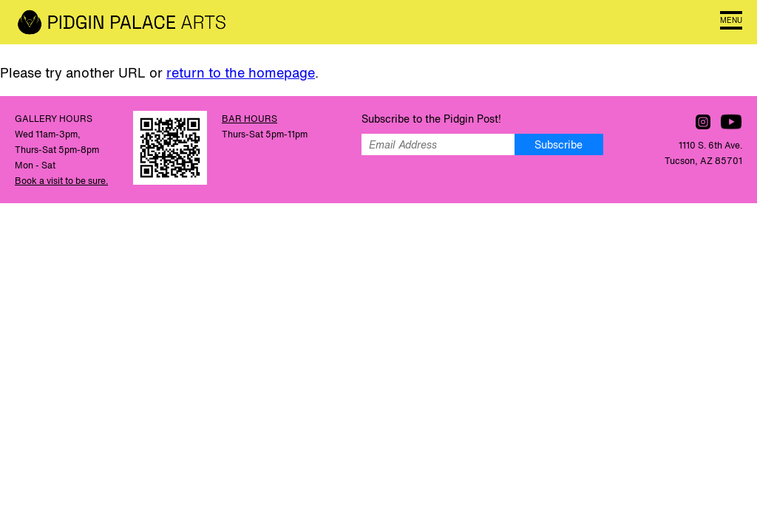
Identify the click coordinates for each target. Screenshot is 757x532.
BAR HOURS (249, 119)
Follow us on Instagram (703, 122)
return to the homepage (241, 72)
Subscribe (559, 144)
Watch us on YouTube (731, 122)
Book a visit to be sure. (61, 181)
